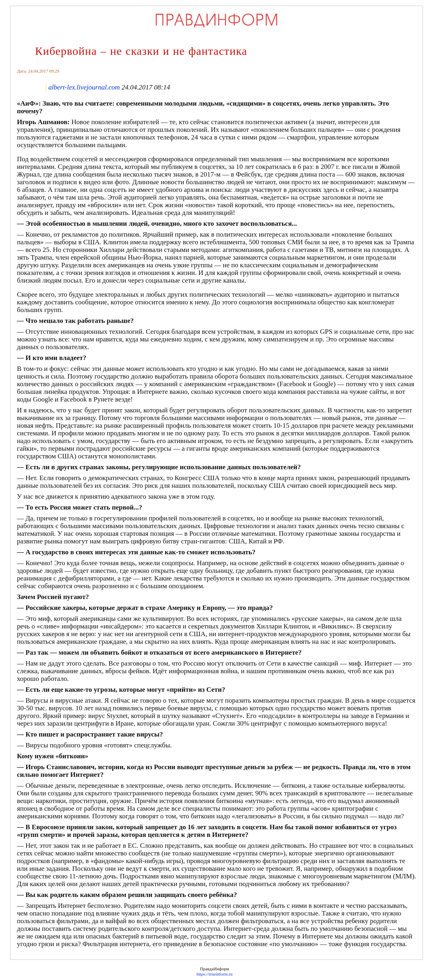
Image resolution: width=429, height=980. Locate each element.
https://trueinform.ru (215, 974)
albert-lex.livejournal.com (84, 87)
